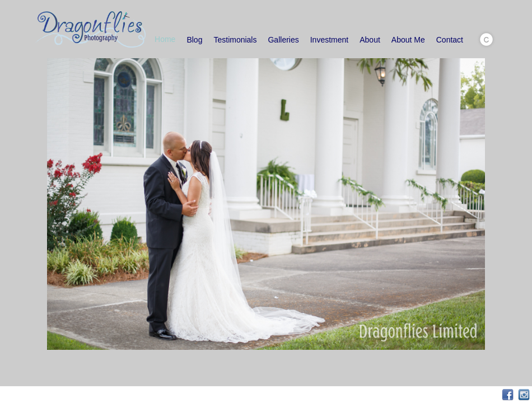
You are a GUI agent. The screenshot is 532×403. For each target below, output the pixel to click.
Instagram (524, 395)
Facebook (508, 395)
